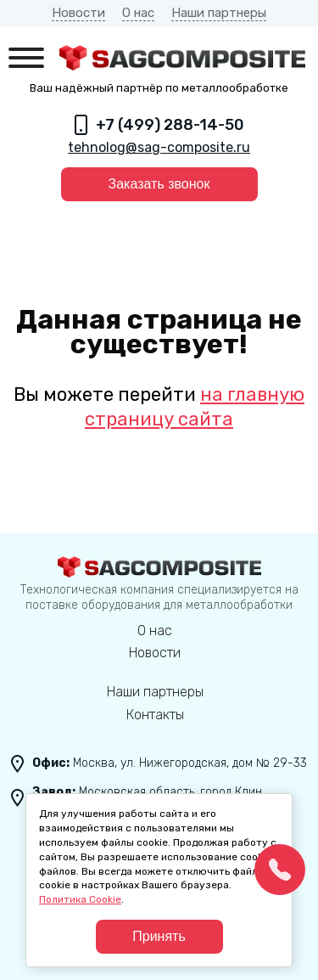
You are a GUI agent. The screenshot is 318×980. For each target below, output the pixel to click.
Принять (159, 936)
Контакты (155, 715)
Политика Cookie (80, 899)
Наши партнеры (219, 13)
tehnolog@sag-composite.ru (159, 147)
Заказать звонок (159, 184)
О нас (138, 13)
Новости (78, 13)
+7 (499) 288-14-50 (170, 125)
